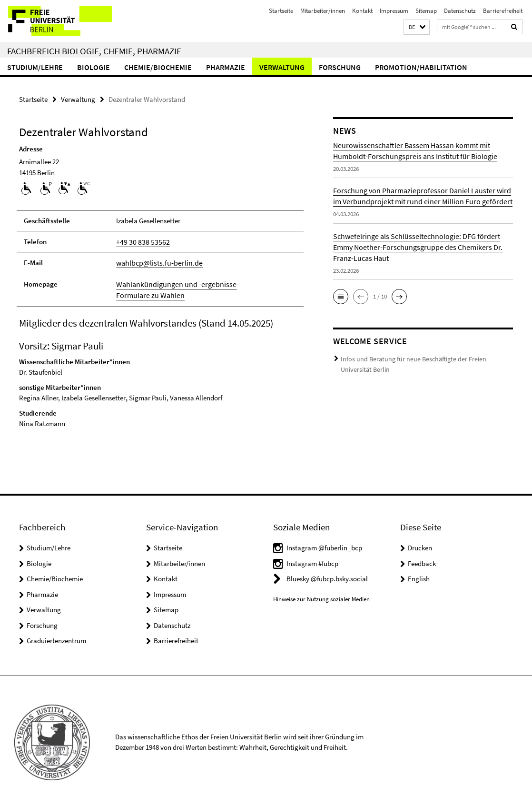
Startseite (281, 11)
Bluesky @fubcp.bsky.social (327, 576)
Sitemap (426, 11)
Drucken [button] (420, 545)
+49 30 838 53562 (140, 241)
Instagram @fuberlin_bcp (324, 545)
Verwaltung (282, 67)
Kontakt (362, 11)
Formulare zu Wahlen (147, 293)
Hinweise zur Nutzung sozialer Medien (321, 597)
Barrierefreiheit (503, 11)
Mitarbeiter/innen (323, 11)
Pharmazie (226, 67)
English (419, 576)
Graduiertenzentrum (56, 638)
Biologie (94, 67)
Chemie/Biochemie (158, 67)
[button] (417, 27)
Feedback (422, 561)
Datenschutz (460, 11)
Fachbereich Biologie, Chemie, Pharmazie (94, 51)
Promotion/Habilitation (421, 67)
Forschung (340, 67)
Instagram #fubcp (312, 561)
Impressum (394, 11)
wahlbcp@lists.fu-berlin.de (156, 262)
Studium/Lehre (35, 67)
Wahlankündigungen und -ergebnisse (171, 283)
